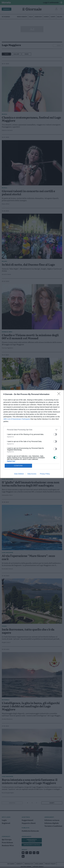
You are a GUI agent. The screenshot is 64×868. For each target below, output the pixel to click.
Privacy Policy (45, 474)
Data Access (32, 474)
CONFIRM (18, 466)
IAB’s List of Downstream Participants (17, 419)
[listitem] (32, 430)
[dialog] (32, 434)
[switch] (55, 434)
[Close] (60, 394)
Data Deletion (19, 474)
